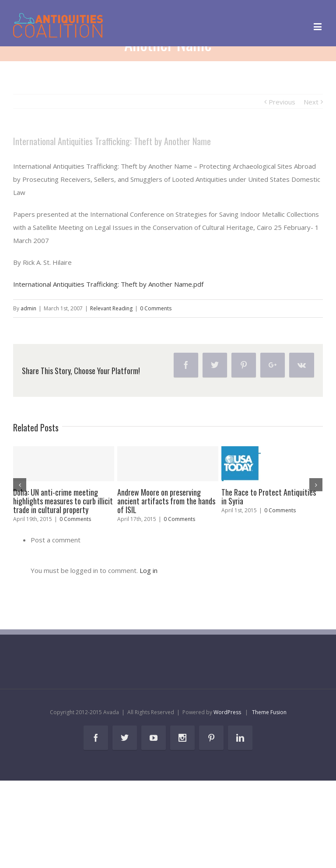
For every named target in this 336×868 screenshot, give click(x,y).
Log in (149, 570)
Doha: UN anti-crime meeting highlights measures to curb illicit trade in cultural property (63, 501)
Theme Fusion (269, 712)
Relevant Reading (111, 308)
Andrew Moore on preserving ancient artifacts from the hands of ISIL (166, 501)
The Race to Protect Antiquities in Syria (269, 496)
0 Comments (156, 308)
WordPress (227, 712)
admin (28, 308)
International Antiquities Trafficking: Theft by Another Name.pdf (108, 284)
